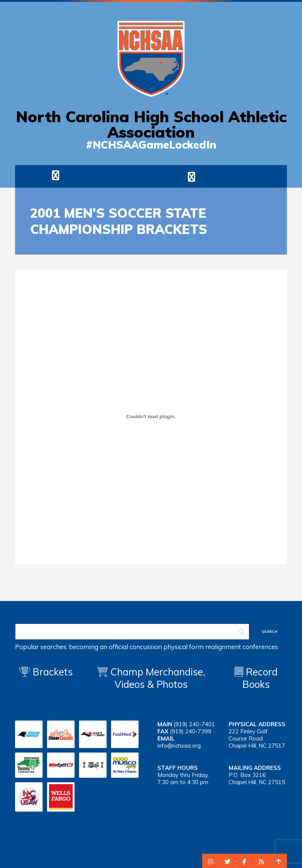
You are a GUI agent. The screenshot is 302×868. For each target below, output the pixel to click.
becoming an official (98, 647)
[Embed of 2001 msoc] (151, 416)
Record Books (256, 678)
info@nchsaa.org (179, 746)
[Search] (132, 632)
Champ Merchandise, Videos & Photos (158, 678)
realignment (223, 647)
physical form (184, 647)
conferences (260, 647)
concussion (146, 647)
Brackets (46, 672)
